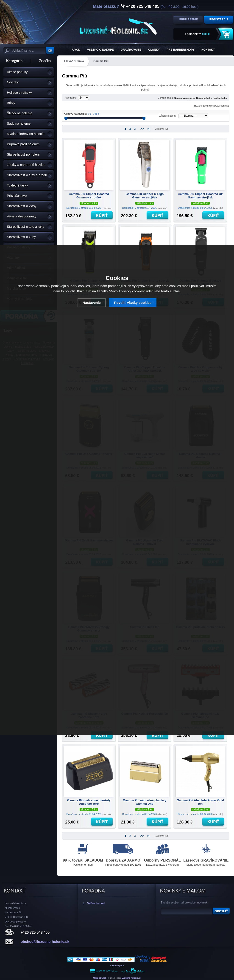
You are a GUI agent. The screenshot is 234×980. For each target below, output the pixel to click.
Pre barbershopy (181, 50)
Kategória (13, 61)
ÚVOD (76, 50)
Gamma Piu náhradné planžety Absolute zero (89, 802)
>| (148, 129)
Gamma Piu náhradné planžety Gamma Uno (145, 802)
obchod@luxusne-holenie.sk (45, 942)
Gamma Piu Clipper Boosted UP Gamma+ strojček (200, 196)
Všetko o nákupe (100, 50)
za (197, 34)
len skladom (169, 116)
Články (154, 50)
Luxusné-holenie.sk (131, 978)
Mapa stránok (100, 978)
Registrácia (219, 19)
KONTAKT (208, 50)
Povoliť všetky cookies (133, 303)
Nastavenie (92, 303)
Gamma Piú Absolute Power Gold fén (200, 802)
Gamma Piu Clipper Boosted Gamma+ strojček (89, 196)
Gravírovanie (131, 50)
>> (142, 129)
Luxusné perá (117, 966)
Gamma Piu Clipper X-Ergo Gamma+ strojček (145, 196)
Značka (45, 61)
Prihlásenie (189, 19)
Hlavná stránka (74, 61)
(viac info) (106, 208)
